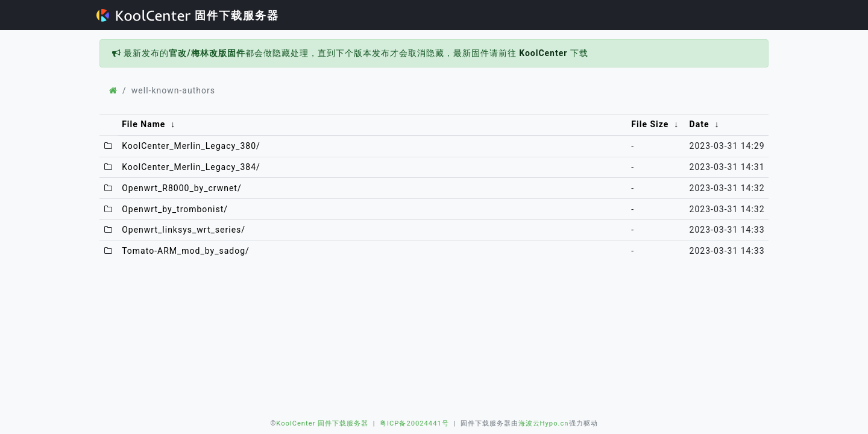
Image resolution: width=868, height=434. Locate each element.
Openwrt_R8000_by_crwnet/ (182, 188)
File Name (143, 124)
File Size (650, 124)
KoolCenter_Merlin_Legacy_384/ (191, 167)
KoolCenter (543, 53)
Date (700, 124)
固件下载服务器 (188, 15)
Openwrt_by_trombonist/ (175, 209)
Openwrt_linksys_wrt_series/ (184, 230)
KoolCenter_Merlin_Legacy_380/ (191, 146)
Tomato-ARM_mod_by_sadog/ (186, 251)
